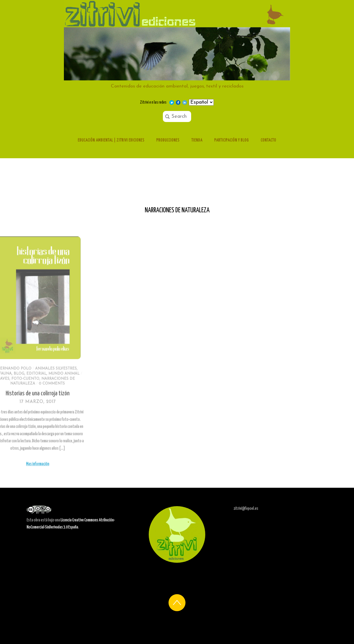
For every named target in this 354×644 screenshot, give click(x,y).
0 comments (33, 393)
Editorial (17, 383)
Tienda (197, 140)
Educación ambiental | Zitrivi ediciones (111, 140)
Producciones (168, 140)
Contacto (268, 140)
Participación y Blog (232, 140)
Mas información (18, 474)
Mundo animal (45, 383)
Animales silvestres (37, 378)
